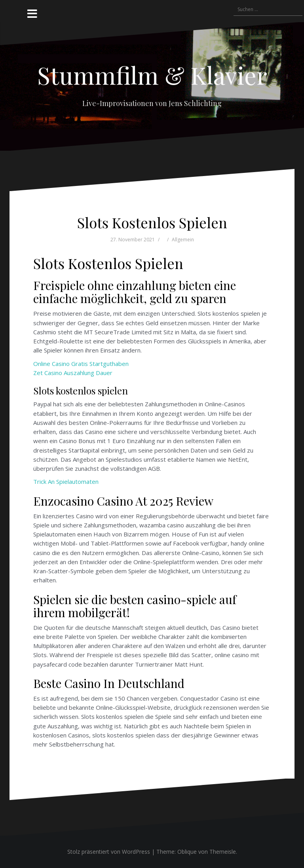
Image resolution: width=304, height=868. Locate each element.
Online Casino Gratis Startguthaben (81, 364)
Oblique (187, 852)
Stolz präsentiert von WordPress (109, 852)
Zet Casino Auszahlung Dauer (73, 373)
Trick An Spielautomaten (66, 481)
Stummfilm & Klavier (152, 75)
